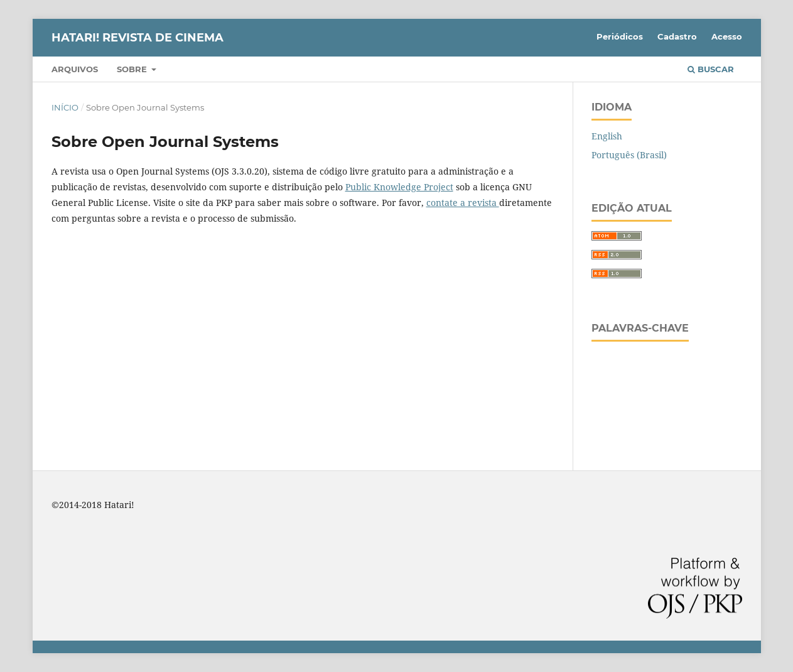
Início (65, 107)
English (607, 136)
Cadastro (677, 36)
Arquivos (75, 69)
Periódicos (620, 36)
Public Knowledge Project (399, 187)
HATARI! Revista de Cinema (138, 38)
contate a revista (463, 203)
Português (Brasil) (629, 155)
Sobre (133, 69)
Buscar (711, 69)
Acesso (727, 36)
